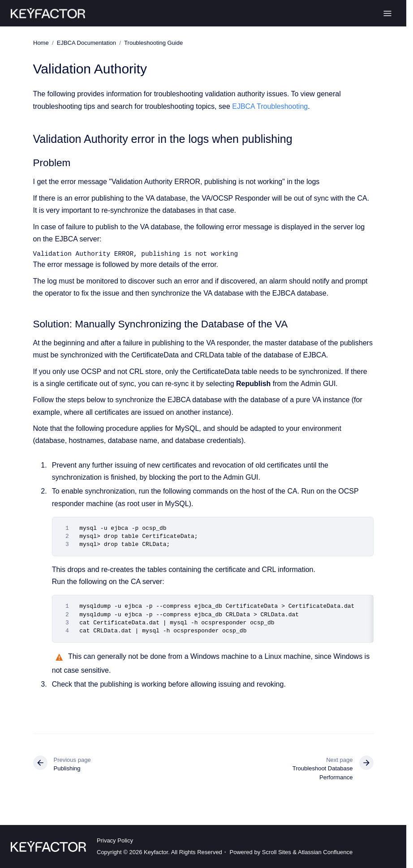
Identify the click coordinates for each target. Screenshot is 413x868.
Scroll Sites (277, 852)
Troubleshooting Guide (153, 43)
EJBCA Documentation (86, 43)
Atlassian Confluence (325, 852)
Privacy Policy (115, 840)
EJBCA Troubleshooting (270, 106)
